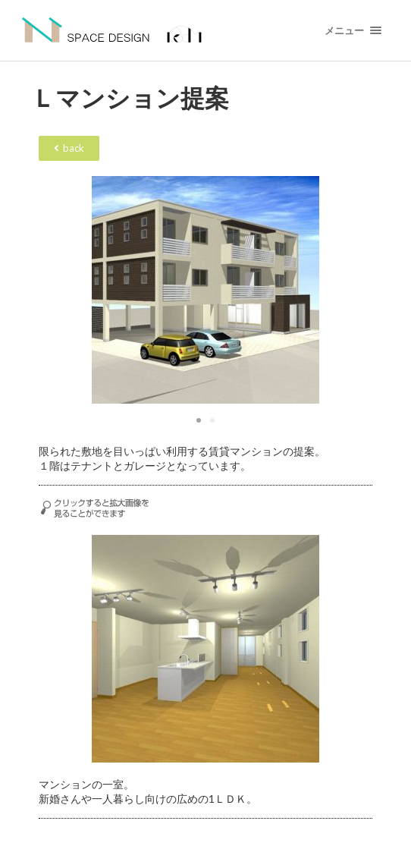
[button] (199, 420)
